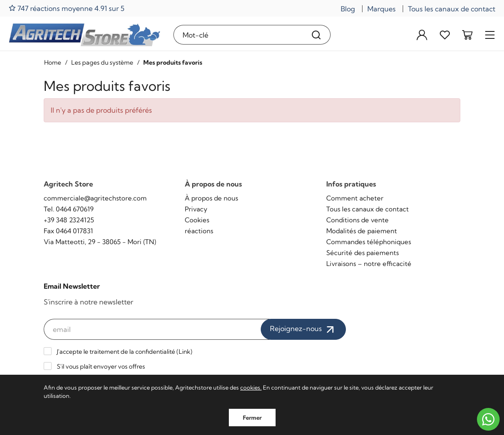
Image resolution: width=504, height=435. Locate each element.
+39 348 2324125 (69, 220)
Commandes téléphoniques (369, 242)
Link (185, 352)
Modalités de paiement (362, 231)
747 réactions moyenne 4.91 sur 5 (67, 8)
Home (53, 62)
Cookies (197, 220)
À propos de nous (211, 198)
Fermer (252, 418)
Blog (348, 9)
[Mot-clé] (238, 35)
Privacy (196, 209)
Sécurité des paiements (362, 253)
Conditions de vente (357, 220)
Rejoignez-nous (303, 329)
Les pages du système (102, 62)
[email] (157, 329)
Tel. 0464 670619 (69, 209)
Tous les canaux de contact (452, 9)
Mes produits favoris (173, 62)
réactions (199, 231)
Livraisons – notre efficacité (369, 264)
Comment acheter (355, 198)
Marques (381, 9)
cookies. (251, 387)
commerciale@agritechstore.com (95, 198)
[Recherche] (316, 35)
